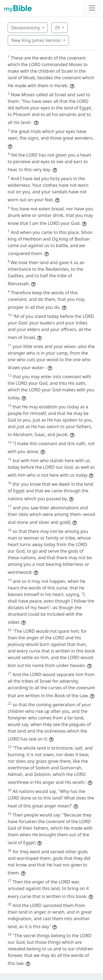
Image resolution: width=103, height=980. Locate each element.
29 (58, 28)
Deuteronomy (26, 28)
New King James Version (37, 40)
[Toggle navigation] (92, 8)
